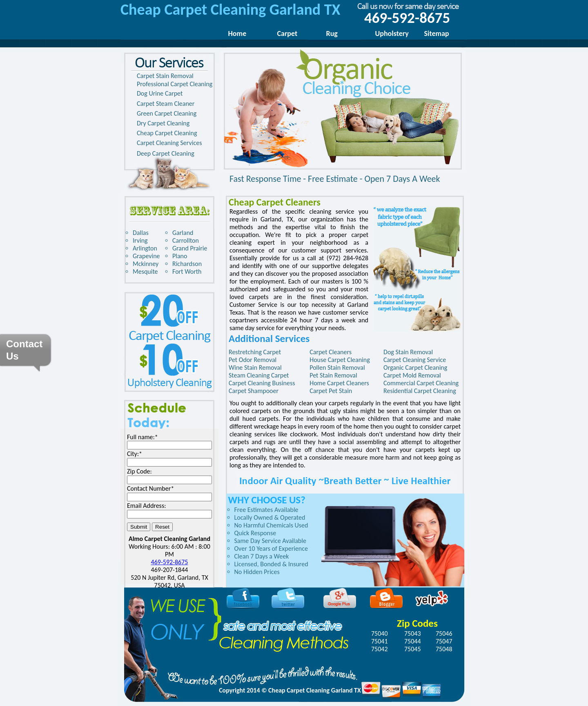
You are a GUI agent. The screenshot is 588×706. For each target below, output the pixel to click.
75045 (413, 649)
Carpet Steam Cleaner (166, 104)
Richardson (187, 264)
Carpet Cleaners (331, 352)
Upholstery (392, 34)
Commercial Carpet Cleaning (421, 383)
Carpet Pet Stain (331, 391)
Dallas (141, 233)
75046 (444, 633)
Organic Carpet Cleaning (415, 368)
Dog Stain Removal (408, 352)
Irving (140, 240)
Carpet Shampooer (254, 391)
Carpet (287, 34)
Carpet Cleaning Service (415, 360)
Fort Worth (187, 271)
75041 (380, 641)
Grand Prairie (190, 248)
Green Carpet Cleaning (167, 113)
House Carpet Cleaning (340, 360)
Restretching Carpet (255, 352)
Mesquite (145, 271)
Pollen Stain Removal (337, 368)
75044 (413, 641)
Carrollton (186, 240)
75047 (444, 641)
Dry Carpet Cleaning (163, 123)
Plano (180, 256)
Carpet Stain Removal (165, 76)
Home (237, 34)
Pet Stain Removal (333, 375)
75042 (380, 649)
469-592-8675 (170, 562)
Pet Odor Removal (253, 360)
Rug (332, 34)
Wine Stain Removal (255, 368)
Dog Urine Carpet (160, 93)
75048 (444, 649)
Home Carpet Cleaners (339, 383)
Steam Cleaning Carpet (259, 375)
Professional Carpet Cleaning (175, 84)
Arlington (145, 248)
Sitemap (437, 34)
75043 (413, 633)
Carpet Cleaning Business (262, 383)
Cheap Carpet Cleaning (167, 133)
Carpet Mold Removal (412, 375)
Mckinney (146, 264)
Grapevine (146, 256)
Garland (183, 233)
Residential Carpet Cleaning (420, 391)
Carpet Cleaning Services (169, 143)
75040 (380, 633)
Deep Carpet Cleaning (166, 153)
